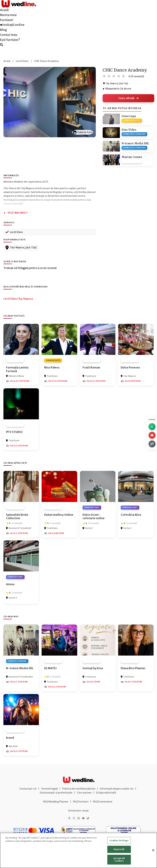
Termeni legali (49, 789)
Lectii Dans (22, 61)
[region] (78, 850)
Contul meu (9, 35)
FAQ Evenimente (103, 802)
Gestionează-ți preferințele (56, 793)
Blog (4, 30)
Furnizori (7, 20)
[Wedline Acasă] (19, 2)
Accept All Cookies (119, 860)
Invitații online (12, 25)
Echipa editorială (106, 793)
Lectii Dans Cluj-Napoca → (20, 299)
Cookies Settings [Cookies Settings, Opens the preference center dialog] (119, 840)
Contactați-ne (28, 789)
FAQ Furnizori (81, 802)
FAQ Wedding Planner (56, 802)
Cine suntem (84, 793)
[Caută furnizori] (2, 45)
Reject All (119, 849)
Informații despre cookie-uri (117, 789)
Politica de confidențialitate (79, 789)
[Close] (153, 850)
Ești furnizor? (10, 40)
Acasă (4, 10)
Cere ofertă (128, 98)
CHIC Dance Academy (46, 61)
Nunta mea (8, 15)
